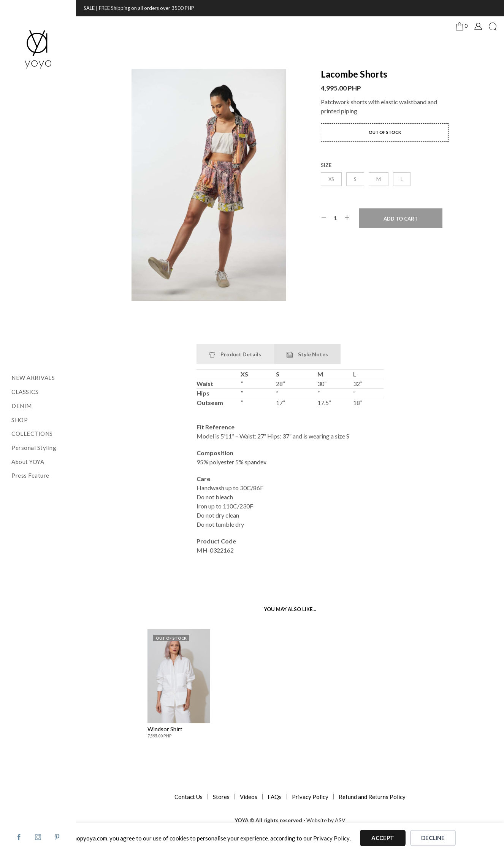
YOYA (242, 820)
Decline (433, 838)
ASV (340, 820)
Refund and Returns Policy (372, 797)
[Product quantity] (335, 218)
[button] (462, 26)
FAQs (275, 797)
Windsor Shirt (166, 727)
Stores (221, 797)
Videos (249, 797)
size (326, 165)
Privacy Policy (310, 797)
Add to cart (401, 219)
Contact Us (189, 797)
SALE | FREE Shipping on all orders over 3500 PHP (139, 8)
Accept (383, 838)
